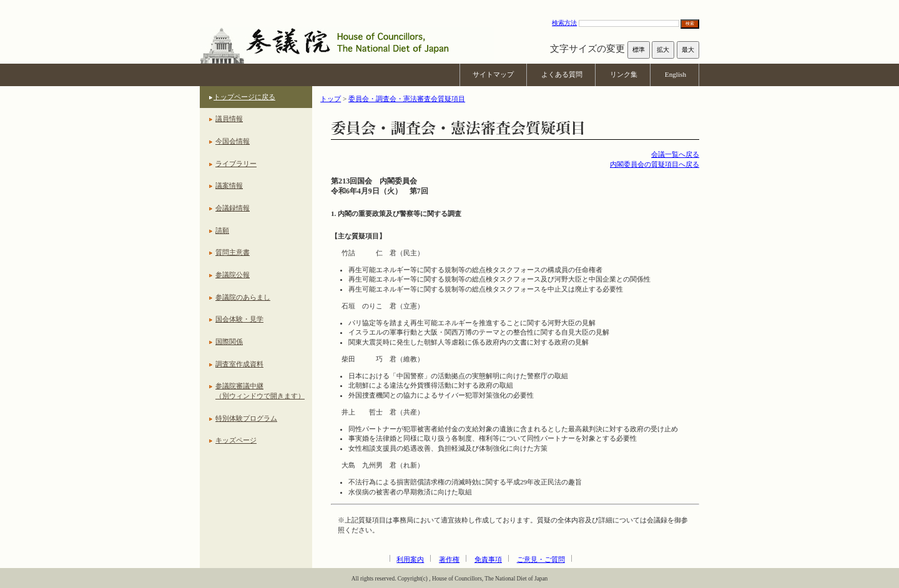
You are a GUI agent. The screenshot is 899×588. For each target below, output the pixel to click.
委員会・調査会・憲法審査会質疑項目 (407, 99)
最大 (688, 50)
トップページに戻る (244, 97)
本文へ (449, 6)
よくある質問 (562, 74)
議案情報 (229, 185)
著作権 (449, 559)
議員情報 (229, 119)
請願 (222, 230)
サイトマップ (493, 74)
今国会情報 (233, 141)
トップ (331, 99)
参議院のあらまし (243, 297)
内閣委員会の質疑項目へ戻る (655, 164)
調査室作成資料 (239, 364)
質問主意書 (233, 252)
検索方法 (564, 23)
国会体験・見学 (239, 319)
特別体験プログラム (246, 418)
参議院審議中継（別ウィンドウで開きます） (260, 391)
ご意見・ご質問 (541, 559)
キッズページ (236, 440)
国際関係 (229, 341)
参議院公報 (233, 275)
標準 (639, 50)
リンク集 (624, 74)
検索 (690, 23)
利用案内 (410, 559)
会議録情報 (233, 208)
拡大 (663, 50)
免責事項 (488, 559)
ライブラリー (236, 164)
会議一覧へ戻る (675, 154)
